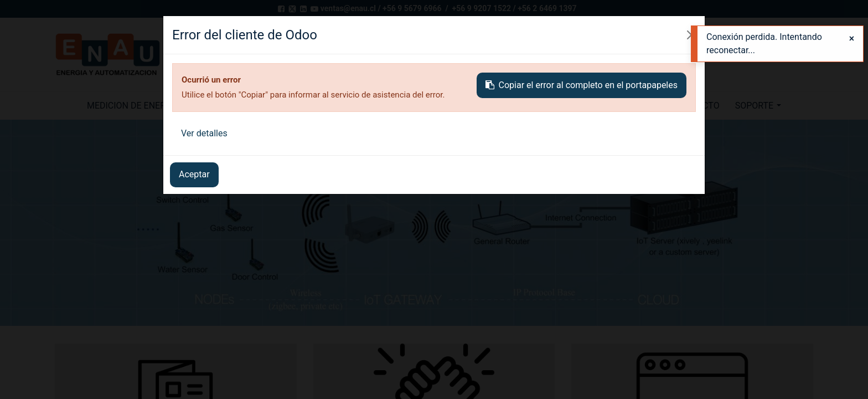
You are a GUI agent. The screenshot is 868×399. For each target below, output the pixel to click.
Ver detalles (204, 133)
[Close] (852, 39)
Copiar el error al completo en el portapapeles (582, 85)
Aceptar (194, 174)
